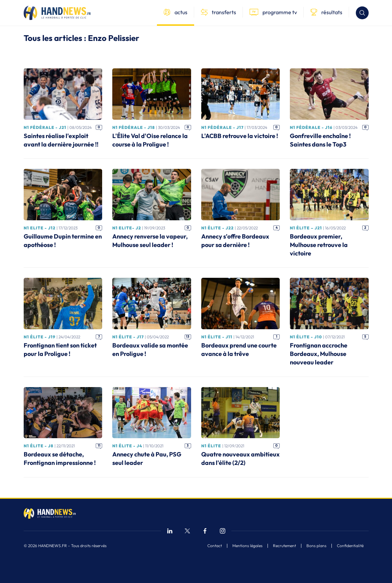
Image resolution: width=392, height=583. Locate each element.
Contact (215, 546)
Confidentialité (350, 546)
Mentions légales (247, 546)
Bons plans (316, 546)
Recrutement (284, 546)
